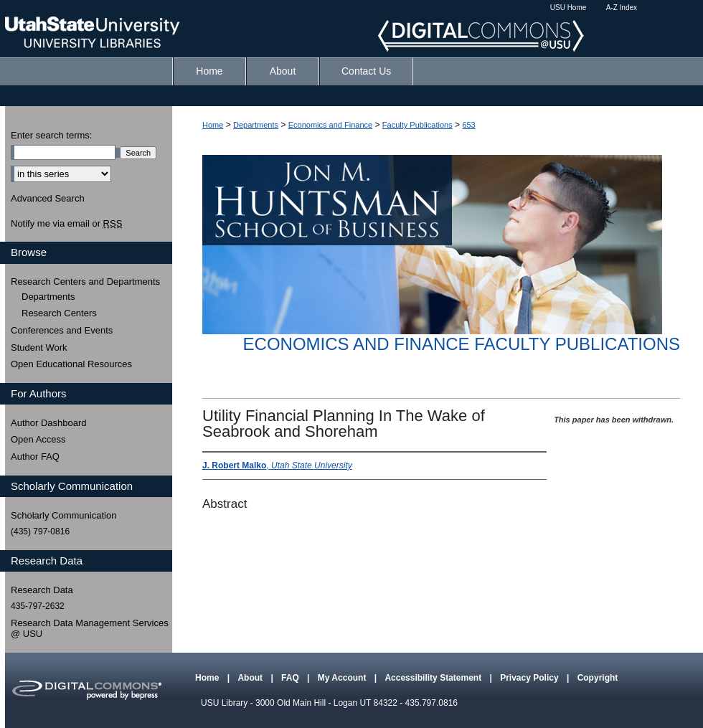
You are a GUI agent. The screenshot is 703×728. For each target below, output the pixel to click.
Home (213, 125)
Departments (256, 125)
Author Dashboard (49, 423)
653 (468, 125)
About (251, 678)
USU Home (568, 8)
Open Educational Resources (71, 364)
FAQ (291, 678)
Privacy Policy (530, 678)
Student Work (39, 348)
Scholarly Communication (63, 515)
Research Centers (59, 313)
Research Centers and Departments (85, 282)
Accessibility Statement (434, 678)
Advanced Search (48, 198)
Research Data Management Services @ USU (90, 629)
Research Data (42, 590)
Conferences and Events (62, 330)
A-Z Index (622, 8)
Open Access (38, 439)
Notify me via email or (66, 224)
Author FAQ (35, 457)
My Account (343, 678)
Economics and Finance (330, 125)
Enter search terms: (51, 135)
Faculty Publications (417, 125)
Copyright (598, 678)
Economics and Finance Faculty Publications (462, 344)
